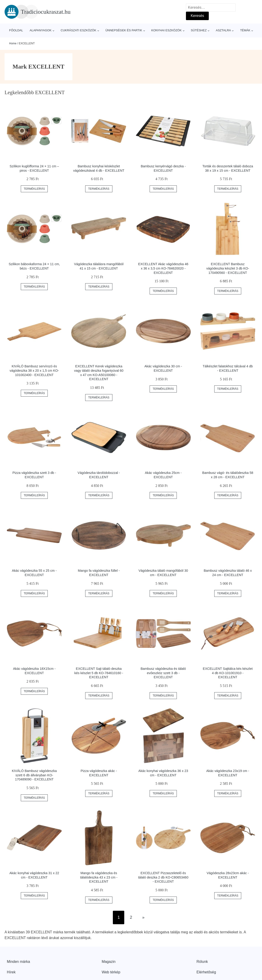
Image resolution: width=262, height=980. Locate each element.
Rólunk (202, 962)
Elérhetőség (206, 972)
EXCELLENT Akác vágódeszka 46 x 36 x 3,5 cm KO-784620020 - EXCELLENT (163, 268)
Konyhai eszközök (166, 30)
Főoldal (16, 30)
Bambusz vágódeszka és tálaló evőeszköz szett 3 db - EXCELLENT (163, 673)
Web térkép (111, 972)
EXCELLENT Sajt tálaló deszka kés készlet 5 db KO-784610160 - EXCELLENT (99, 673)
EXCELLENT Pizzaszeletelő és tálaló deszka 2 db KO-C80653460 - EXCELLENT (163, 877)
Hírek (11, 972)
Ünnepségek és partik (124, 30)
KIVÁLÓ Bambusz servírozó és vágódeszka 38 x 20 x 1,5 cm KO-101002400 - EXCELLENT (34, 370)
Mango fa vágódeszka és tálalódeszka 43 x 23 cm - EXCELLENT (99, 877)
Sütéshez (199, 30)
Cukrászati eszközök (79, 30)
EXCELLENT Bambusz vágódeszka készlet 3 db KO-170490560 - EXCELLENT (228, 268)
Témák (245, 30)
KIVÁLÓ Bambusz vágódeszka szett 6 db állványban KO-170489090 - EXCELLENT (34, 775)
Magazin (109, 962)
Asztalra (223, 30)
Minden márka (18, 962)
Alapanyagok (41, 30)
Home (13, 43)
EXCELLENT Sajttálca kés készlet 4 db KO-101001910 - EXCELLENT (228, 673)
